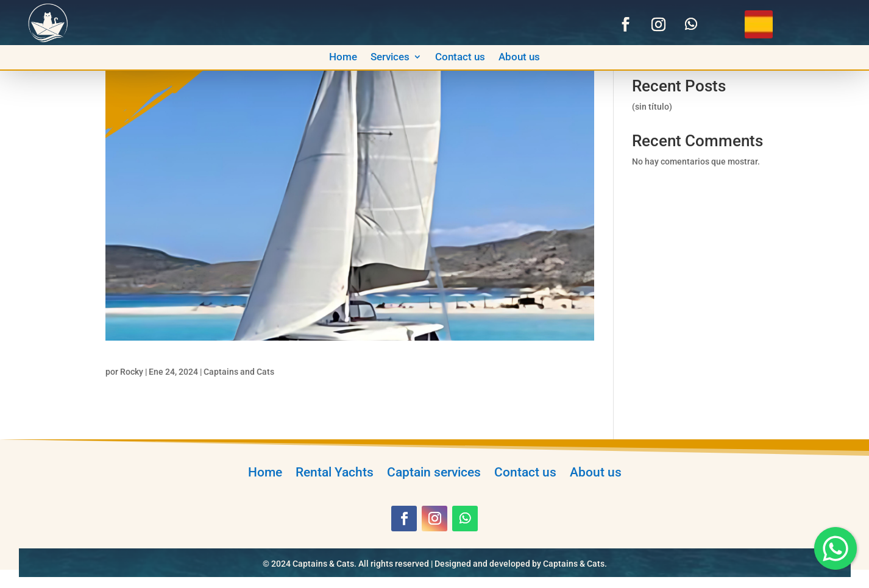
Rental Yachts (335, 471)
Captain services (434, 471)
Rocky (132, 372)
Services (390, 58)
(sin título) (652, 107)
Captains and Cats (239, 372)
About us (519, 58)
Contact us (460, 58)
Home (343, 58)
